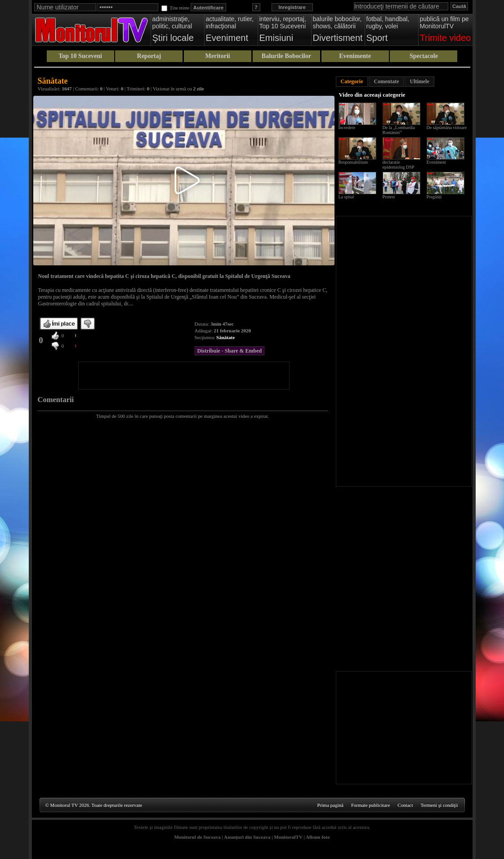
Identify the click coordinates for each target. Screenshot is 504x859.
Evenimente (355, 56)
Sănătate (225, 337)
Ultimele (419, 81)
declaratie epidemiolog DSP (399, 165)
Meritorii (218, 56)
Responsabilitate (353, 162)
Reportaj (149, 56)
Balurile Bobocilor (286, 56)
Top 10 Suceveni (80, 56)
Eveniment (436, 162)
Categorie (352, 81)
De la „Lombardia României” (399, 130)
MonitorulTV (288, 837)
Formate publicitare (370, 805)
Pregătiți (434, 197)
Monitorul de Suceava (197, 837)
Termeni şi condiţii (439, 805)
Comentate (386, 81)
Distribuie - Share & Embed (230, 351)
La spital (346, 197)
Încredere (347, 128)
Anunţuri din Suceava (247, 837)
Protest (389, 197)
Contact (405, 805)
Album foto (318, 837)
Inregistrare (292, 7)
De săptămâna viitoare (447, 128)
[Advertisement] (184, 376)
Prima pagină (330, 805)
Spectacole (424, 56)
